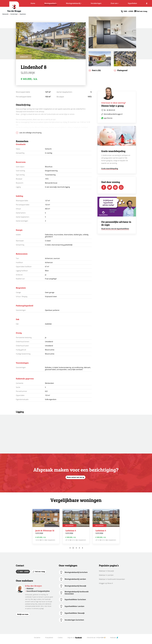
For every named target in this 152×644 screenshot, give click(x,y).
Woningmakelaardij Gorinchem (76, 572)
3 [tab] (76, 548)
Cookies (60, 640)
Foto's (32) (96, 70)
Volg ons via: (75, 640)
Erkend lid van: (96, 640)
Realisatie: (114, 640)
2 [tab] (73, 548)
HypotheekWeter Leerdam (74, 606)
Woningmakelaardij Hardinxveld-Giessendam (77, 593)
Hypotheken (125, 3)
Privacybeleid (49, 640)
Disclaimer (37, 640)
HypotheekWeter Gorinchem (75, 599)
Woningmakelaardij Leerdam (75, 579)
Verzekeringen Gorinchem (74, 620)
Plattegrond (122, 70)
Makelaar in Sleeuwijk (106, 571)
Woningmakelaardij (66, 3)
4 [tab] (79, 548)
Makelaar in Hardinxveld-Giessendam (112, 579)
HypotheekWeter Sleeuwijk (75, 613)
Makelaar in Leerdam (106, 575)
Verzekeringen (89, 3)
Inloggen (144, 3)
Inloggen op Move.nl (106, 583)
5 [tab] (82, 548)
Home (26, 3)
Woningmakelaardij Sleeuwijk (75, 586)
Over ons (107, 3)
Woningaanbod (43, 3)
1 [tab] (70, 548)
